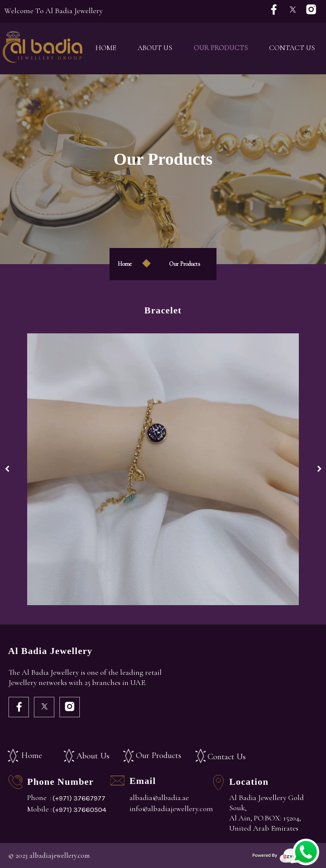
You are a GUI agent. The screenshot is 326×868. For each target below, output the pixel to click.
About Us (155, 48)
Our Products (221, 48)
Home (106, 48)
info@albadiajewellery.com (171, 809)
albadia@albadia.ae (159, 798)
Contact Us (292, 48)
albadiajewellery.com (59, 855)
